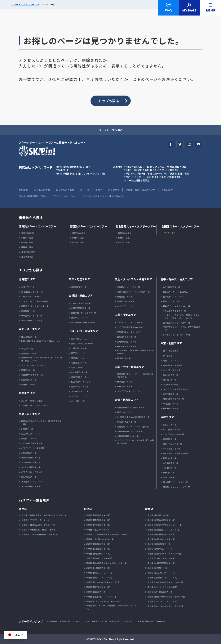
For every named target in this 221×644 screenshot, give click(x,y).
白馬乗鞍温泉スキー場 (127, 342)
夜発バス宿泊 (27, 238)
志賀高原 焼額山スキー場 (128, 436)
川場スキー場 (27, 429)
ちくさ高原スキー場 (172, 449)
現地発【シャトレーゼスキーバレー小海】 (166, 582)
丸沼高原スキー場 (29, 477)
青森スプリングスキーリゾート (35, 375)
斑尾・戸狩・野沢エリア (129, 367)
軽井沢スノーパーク (172, 301)
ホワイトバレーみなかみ (32, 472)
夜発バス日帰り (28, 233)
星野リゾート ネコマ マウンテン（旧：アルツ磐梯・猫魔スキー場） (42, 359)
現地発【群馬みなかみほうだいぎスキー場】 (167, 597)
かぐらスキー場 (78, 401)
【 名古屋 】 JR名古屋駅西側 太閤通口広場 (39, 534)
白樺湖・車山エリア (81, 295)
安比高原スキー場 (29, 380)
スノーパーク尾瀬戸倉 (31, 462)
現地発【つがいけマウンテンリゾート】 (165, 525)
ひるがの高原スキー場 (173, 365)
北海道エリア (27, 279)
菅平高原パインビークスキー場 (176, 323)
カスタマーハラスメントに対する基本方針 (103, 196)
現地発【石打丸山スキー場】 (99, 587)
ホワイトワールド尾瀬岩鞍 (33, 448)
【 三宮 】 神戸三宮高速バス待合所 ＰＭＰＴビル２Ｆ (44, 515)
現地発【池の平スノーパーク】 (161, 549)
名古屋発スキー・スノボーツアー (136, 226)
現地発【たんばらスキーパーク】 (162, 573)
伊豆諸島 (53, 621)
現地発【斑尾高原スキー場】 (99, 515)
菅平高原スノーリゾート (174, 297)
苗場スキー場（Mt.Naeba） (83, 343)
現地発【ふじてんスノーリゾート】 (163, 601)
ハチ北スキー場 (170, 468)
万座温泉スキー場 (29, 453)
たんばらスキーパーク (31, 434)
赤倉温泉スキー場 (125, 297)
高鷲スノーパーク (171, 360)
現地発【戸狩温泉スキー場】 (99, 525)
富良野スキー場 (28, 311)
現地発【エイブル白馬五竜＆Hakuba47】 (104, 601)
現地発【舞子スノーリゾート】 (100, 577)
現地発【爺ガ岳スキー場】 (159, 515)
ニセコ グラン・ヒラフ (31, 297)
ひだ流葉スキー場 (171, 394)
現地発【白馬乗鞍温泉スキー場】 (162, 534)
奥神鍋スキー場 (170, 439)
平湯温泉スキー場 (171, 404)
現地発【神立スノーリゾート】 (100, 573)
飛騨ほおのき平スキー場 (174, 399)
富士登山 (129, 621)
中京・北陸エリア (171, 343)
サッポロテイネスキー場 (32, 320)
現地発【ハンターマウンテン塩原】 (163, 587)
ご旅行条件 (167, 190)
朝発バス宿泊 (27, 247)
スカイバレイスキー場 (173, 444)
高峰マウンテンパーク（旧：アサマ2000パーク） (182, 328)
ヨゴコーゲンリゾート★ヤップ (176, 487)
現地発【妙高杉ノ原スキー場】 (100, 558)
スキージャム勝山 (171, 351)
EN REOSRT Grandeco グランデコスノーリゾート (42, 342)
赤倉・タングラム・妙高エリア (133, 279)
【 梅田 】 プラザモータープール (35, 520)
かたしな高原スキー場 (31, 467)
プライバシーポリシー (64, 196)
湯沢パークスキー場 (80, 387)
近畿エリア (167, 417)
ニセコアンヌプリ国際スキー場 (35, 301)
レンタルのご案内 (65, 190)
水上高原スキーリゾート (32, 482)
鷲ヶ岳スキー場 (170, 380)
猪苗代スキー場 (28, 370)
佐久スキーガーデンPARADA (175, 292)
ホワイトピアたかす (172, 370)
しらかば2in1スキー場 (81, 303)
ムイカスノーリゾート (81, 396)
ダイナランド (169, 356)
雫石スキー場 (27, 349)
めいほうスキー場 (171, 375)
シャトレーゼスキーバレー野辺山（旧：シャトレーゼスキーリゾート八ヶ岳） (181, 316)
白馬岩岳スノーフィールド (129, 332)
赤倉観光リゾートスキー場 (129, 287)
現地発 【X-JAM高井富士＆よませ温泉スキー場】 (107, 534)
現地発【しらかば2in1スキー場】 (162, 558)
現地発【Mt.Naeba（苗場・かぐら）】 (103, 582)
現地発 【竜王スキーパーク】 (99, 530)
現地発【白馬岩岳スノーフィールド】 (164, 530)
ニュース (85, 190)
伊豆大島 (66, 621)
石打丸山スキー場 (79, 363)
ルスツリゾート (28, 287)
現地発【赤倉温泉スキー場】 (99, 549)
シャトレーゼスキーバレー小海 (176, 335)
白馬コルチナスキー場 (127, 337)
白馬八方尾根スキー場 (127, 346)
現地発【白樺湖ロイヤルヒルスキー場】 (165, 554)
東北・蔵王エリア (29, 329)
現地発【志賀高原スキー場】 (99, 544)
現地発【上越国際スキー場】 (99, 568)
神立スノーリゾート (80, 358)
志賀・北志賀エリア (127, 400)
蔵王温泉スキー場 (29, 337)
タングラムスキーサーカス (129, 391)
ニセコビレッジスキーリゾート (35, 292)
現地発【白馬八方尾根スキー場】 (162, 520)
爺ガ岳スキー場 (124, 358)
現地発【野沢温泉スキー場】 (99, 520)
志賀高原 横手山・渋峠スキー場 (131, 407)
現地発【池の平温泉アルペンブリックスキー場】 (107, 563)
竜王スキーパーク (125, 412)
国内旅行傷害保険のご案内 (33, 196)
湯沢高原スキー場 (79, 377)
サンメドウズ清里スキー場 (175, 311)
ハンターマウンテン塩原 (32, 401)
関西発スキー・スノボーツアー (88, 226)
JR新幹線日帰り (28, 252)
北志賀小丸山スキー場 (127, 422)
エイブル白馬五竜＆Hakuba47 (130, 327)
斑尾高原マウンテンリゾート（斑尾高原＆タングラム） (135, 375)
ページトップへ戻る (111, 130)
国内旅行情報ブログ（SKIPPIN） (152, 621)
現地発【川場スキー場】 (158, 568)
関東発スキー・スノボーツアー (38, 226)
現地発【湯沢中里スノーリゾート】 (102, 597)
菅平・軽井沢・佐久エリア (177, 279)
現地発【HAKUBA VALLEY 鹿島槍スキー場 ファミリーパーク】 (111, 607)
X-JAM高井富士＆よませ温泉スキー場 (133, 417)
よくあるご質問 (42, 190)
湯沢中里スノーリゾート (82, 339)
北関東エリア (27, 393)
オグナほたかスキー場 (31, 458)
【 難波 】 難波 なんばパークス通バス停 (38, 525)
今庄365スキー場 (170, 384)
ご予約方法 (114, 190)
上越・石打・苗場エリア (83, 331)
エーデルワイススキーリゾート (35, 405)
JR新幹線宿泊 (27, 257)
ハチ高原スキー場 (171, 463)
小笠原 (78, 621)
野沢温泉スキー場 (125, 382)
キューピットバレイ (80, 391)
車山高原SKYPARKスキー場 (83, 322)
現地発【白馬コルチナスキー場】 (162, 539)
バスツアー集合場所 (34, 500)
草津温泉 (116, 621)
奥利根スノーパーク (30, 438)
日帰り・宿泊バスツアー (96, 621)
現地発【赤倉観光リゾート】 (99, 554)
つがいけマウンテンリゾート (130, 322)
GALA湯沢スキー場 (79, 372)
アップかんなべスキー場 (174, 434)
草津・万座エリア (79, 279)
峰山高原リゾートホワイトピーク (177, 482)
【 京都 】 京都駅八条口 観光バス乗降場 (38, 530)
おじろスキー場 (170, 425)
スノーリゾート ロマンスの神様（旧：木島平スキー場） (135, 442)
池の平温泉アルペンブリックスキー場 (133, 292)
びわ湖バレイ (169, 473)
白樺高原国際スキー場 (81, 308)
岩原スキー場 (77, 367)
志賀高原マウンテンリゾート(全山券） (134, 427)
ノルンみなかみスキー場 (32, 443)
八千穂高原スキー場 (172, 287)
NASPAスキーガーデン (81, 382)
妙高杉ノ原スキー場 (126, 301)
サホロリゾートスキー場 (32, 316)
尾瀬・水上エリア (29, 414)
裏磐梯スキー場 (28, 384)
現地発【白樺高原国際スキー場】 (162, 563)
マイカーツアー (171, 233)
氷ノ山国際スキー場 (172, 429)
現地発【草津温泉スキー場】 (160, 544)
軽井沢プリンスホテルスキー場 (176, 306)
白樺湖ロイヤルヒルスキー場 (84, 313)
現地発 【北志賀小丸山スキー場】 (101, 539)
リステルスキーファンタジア (34, 365)
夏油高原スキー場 (29, 353)
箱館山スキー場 (170, 458)
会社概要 (23, 190)
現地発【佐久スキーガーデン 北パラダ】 (166, 606)
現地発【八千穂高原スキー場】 (161, 592)
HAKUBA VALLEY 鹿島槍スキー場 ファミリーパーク (135, 352)
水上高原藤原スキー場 (31, 486)
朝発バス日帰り (28, 242)
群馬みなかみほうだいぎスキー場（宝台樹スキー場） (41, 423)
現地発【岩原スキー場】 (97, 592)
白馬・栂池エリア (125, 315)
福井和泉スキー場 (171, 408)
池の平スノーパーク (80, 318)
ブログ (99, 190)
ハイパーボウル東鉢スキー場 (175, 453)
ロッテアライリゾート (127, 306)
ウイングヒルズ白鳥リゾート (175, 389)
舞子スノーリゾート (80, 353)
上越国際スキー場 (79, 348)
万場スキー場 (169, 477)
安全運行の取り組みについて (140, 190)
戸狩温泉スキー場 (125, 386)
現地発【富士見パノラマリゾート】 (163, 577)
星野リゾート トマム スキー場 (35, 306)
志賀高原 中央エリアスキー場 (130, 431)
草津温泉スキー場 (79, 287)
